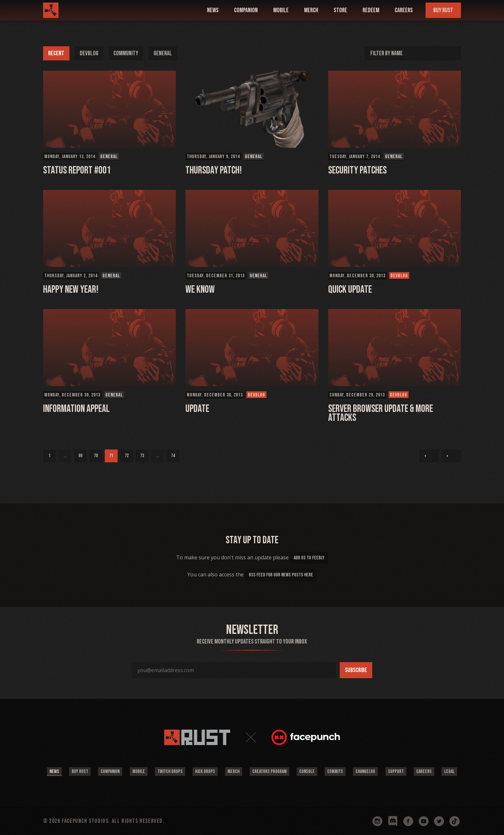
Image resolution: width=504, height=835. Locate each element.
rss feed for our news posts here (281, 575)
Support (397, 772)
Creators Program (270, 772)
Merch (311, 10)
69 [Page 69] (80, 456)
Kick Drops (205, 772)
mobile (281, 10)
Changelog (366, 772)
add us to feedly (309, 558)
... (65, 456)
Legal (451, 772)
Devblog (89, 53)
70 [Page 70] (96, 456)
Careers (404, 10)
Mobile (138, 772)
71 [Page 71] (111, 456)
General (164, 53)
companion (246, 10)
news (213, 10)
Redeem (371, 10)
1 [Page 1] (50, 456)
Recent (56, 53)
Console (307, 772)
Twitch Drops (169, 772)
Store (340, 10)
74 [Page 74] (173, 456)
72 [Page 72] (127, 456)
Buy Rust (443, 10)
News (53, 772)
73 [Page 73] (142, 456)
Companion (109, 772)
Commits (336, 772)
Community (127, 53)
